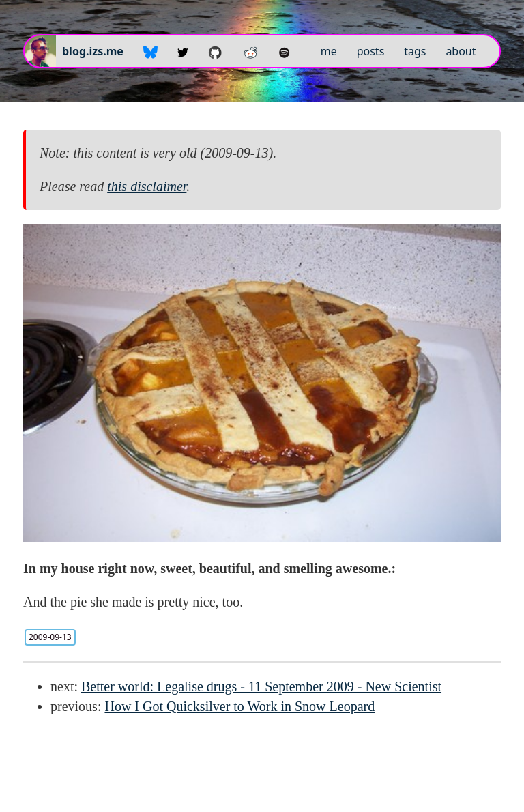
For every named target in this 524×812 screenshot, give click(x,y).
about (461, 51)
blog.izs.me (93, 51)
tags (415, 51)
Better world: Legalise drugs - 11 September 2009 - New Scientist (261, 686)
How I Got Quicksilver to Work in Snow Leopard (239, 706)
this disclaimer (147, 186)
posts (371, 51)
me (329, 51)
